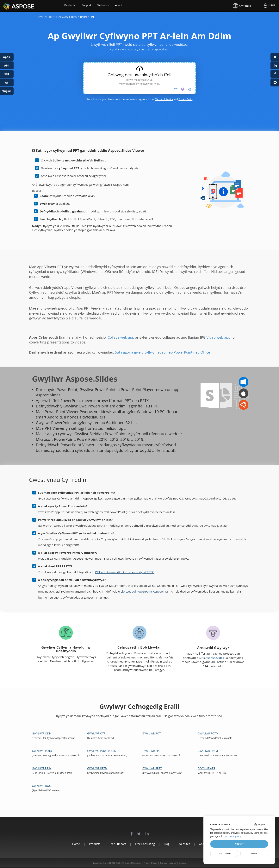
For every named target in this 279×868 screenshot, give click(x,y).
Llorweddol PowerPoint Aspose (142, 591)
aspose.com (131, 50)
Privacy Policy (186, 99)
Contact (183, 863)
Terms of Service (164, 99)
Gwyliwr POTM (208, 733)
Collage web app (121, 337)
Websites (110, 6)
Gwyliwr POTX (42, 751)
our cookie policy (232, 836)
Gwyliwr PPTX (152, 768)
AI (6, 82)
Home (70, 844)
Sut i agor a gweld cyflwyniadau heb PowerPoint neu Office (162, 352)
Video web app (219, 337)
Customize (224, 853)
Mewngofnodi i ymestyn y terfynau (139, 84)
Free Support (116, 844)
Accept (239, 844)
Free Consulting (145, 844)
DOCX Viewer (206, 768)
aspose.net (144, 50)
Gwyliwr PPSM (208, 751)
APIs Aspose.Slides (211, 658)
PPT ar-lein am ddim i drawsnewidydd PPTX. (125, 572)
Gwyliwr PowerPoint (102, 751)
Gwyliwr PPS (151, 751)
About (125, 6)
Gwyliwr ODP (41, 733)
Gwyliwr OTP (96, 733)
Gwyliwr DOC (41, 786)
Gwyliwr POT (152, 733)
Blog (169, 844)
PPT (128, 401)
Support (93, 6)
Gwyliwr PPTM (97, 768)
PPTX (145, 401)
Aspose (8, 6)
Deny (254, 853)
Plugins (6, 91)
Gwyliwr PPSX (42, 768)
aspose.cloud (161, 50)
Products (76, 6)
